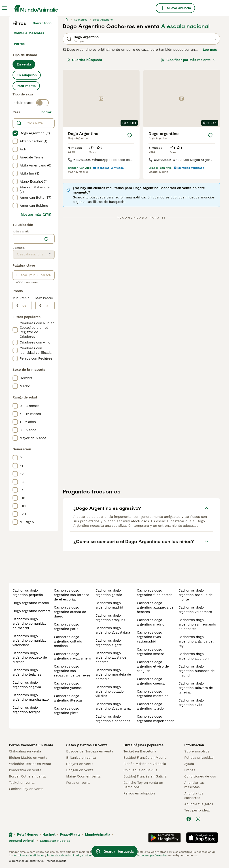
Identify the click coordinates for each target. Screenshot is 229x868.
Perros (19, 44)
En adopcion (27, 75)
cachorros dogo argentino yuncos (68, 686)
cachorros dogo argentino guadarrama (113, 706)
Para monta (26, 86)
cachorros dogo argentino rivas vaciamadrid (149, 637)
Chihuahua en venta (25, 751)
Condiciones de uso (200, 776)
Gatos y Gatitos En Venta (87, 745)
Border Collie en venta (27, 776)
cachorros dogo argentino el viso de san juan (153, 666)
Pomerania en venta (25, 770)
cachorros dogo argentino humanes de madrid (197, 671)
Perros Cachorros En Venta (31, 745)
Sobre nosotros (197, 751)
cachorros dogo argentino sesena (151, 652)
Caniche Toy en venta (26, 789)
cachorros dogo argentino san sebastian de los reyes (72, 671)
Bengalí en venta (80, 770)
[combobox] (27, 239)
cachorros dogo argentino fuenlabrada (155, 593)
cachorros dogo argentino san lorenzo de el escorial (72, 595)
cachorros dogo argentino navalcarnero (72, 656)
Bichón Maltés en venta (28, 758)
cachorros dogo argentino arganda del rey (196, 641)
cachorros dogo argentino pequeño (28, 593)
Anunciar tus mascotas (194, 785)
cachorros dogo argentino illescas (68, 698)
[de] (25, 305)
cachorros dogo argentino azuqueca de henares (155, 607)
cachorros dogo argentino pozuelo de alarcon (30, 657)
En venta (24, 64)
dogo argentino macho (31, 603)
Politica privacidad (199, 758)
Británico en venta (81, 758)
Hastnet (49, 834)
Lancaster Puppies (55, 841)
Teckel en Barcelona (140, 751)
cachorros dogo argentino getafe (109, 593)
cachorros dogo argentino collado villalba (110, 691)
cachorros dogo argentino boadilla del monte (196, 595)
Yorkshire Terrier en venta (30, 764)
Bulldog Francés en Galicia (145, 776)
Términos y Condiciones (29, 855)
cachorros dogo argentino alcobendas (113, 719)
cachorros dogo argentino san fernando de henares (197, 624)
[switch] (42, 103)
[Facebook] (189, 819)
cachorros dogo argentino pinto (67, 711)
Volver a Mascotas (29, 33)
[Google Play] (164, 838)
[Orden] (188, 60)
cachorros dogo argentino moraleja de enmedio (113, 674)
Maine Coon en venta (83, 776)
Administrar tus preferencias (148, 855)
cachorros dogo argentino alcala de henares (111, 657)
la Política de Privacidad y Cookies (69, 855)
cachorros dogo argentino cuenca (151, 681)
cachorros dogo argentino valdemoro (195, 610)
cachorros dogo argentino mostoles (153, 694)
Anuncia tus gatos (199, 804)
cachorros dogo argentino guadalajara (113, 630)
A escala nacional (185, 26)
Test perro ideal (197, 810)
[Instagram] (198, 819)
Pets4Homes (28, 834)
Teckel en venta (22, 783)
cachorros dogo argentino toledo (150, 706)
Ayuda (189, 764)
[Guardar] (130, 135)
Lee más (210, 50)
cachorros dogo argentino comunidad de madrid (30, 624)
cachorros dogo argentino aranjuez (110, 618)
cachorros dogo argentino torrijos (27, 710)
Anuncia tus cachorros (194, 796)
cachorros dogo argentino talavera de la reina (196, 688)
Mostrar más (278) (36, 215)
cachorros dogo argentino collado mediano (68, 641)
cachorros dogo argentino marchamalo (31, 697)
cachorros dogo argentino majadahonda (156, 719)
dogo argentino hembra (32, 611)
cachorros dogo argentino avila (191, 703)
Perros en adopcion (139, 793)
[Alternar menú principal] (4, 8)
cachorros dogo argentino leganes (27, 672)
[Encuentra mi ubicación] (46, 239)
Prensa (190, 770)
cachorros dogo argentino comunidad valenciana (30, 640)
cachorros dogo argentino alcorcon (194, 656)
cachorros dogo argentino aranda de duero (70, 612)
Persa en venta (78, 783)
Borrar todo (42, 23)
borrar (46, 112)
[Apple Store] (202, 838)
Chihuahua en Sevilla (140, 770)
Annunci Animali (22, 841)
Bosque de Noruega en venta (90, 751)
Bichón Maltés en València (145, 764)
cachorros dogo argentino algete (109, 643)
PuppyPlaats (70, 834)
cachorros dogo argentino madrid (109, 605)
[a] (48, 305)
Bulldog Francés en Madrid (145, 758)
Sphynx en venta (80, 764)
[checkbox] (15, 133)
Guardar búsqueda (84, 60)
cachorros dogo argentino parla (67, 627)
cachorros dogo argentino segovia (27, 685)
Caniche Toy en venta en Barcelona (143, 785)
